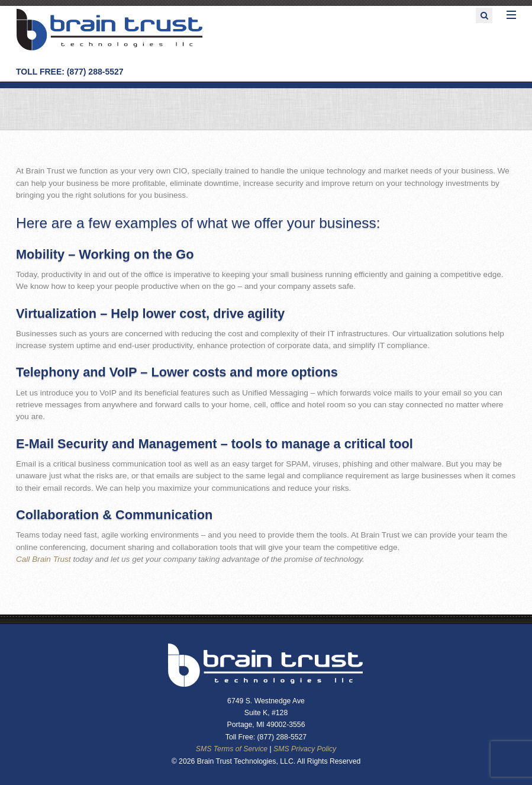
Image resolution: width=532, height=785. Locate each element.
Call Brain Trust (43, 559)
